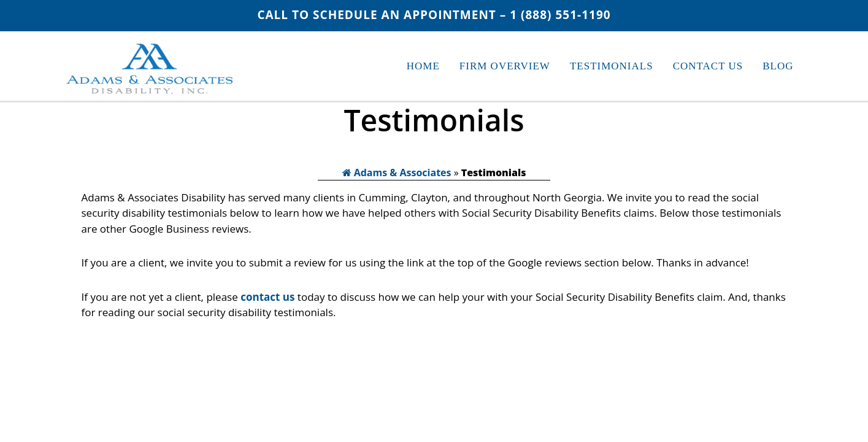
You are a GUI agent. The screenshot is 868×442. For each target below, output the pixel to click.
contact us (267, 297)
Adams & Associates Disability (151, 71)
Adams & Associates (397, 173)
